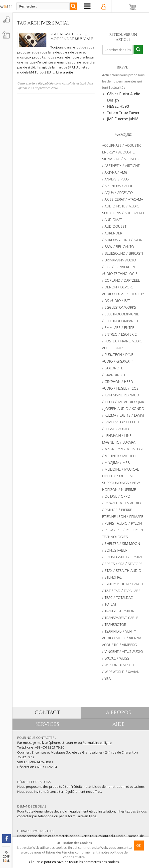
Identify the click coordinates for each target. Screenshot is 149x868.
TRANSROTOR (115, 624)
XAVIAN (134, 672)
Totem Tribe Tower (123, 112)
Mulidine (113, 469)
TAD (117, 591)
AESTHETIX (113, 166)
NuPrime (129, 489)
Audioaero (134, 213)
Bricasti (136, 253)
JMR (141, 402)
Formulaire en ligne (97, 743)
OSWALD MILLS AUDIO (123, 503)
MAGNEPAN (114, 449)
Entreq (111, 334)
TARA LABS (132, 591)
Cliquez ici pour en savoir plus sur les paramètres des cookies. (74, 862)
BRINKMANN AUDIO (120, 260)
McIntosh (135, 449)
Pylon (136, 523)
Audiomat (113, 220)
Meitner (112, 456)
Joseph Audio (116, 409)
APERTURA (113, 186)
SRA (121, 564)
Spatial (22, 88)
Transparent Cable (121, 618)
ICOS (135, 388)
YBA (108, 678)
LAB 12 (125, 415)
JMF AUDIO (126, 402)
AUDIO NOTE (115, 206)
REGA (109, 530)
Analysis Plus (117, 179)
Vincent (112, 651)
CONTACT (47, 712)
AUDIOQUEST (115, 226)
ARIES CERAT (115, 199)
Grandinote (115, 375)
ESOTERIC (129, 334)
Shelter (112, 543)
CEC (108, 267)
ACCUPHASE (112, 145)
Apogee (131, 186)
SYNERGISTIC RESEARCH (124, 584)
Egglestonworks (120, 307)
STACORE (135, 564)
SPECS (110, 564)
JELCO (109, 402)
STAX (108, 570)
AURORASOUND (117, 240)
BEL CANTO (125, 247)
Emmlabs (113, 328)
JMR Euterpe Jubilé (123, 119)
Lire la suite (65, 72)
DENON (111, 287)
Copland (112, 280)
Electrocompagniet (123, 314)
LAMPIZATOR (115, 422)
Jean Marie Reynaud (122, 395)
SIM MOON (131, 543)
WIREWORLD (115, 672)
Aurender (113, 233)
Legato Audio (117, 429)
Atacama (136, 199)
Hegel (122, 388)
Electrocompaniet (121, 321)
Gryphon (113, 382)
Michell (129, 456)
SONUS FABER (116, 550)
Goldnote (114, 368)
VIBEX (121, 638)
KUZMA (110, 415)
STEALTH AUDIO (129, 570)
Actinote (132, 159)
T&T (108, 591)
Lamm (139, 415)
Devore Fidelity (130, 294)
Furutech (113, 355)
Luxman (129, 442)
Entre (129, 328)
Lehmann (113, 435)
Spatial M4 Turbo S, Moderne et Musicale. (66, 36)
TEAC (109, 597)
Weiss (124, 658)
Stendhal (113, 577)
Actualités (69, 83)
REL (119, 530)
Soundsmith (116, 557)
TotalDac (124, 597)
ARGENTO (125, 193)
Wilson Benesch (119, 665)
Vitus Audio (133, 651)
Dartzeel (132, 280)
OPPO (126, 496)
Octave (111, 496)
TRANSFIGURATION (120, 611)
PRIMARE (136, 516)
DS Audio (113, 301)
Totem (110, 604)
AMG (124, 172)
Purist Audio (116, 523)
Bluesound (115, 253)
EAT (127, 301)
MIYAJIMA (112, 462)
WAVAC (110, 658)
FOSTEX (111, 341)
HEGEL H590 (118, 106)
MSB (126, 462)
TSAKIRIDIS (113, 631)
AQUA (109, 193)
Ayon (138, 240)
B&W (108, 247)
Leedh (134, 422)
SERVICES (48, 724)
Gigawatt (125, 361)
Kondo (138, 409)
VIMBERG (129, 645)
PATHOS (111, 510)
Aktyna (111, 172)
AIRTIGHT (132, 166)
